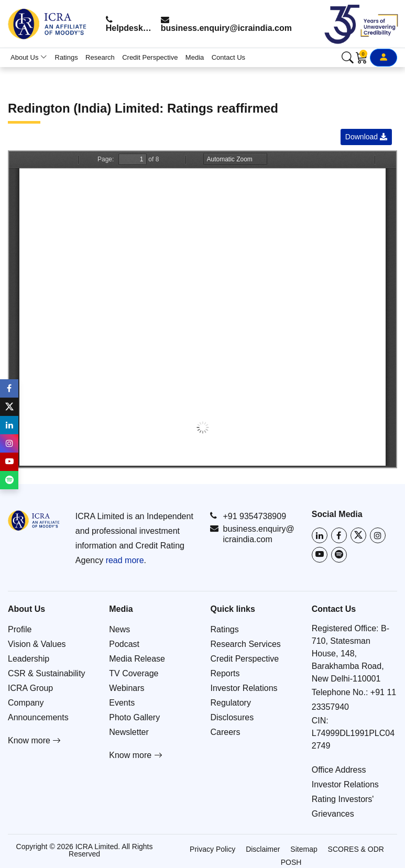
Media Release (137, 659)
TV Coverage (134, 673)
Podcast (124, 644)
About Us (29, 57)
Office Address (339, 770)
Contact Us (228, 57)
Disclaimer (263, 849)
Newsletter (129, 732)
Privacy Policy (212, 849)
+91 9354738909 (248, 516)
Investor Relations (244, 688)
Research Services (246, 644)
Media (195, 57)
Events (122, 703)
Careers (226, 732)
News (119, 629)
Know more (34, 740)
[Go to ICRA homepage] (34, 520)
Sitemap (304, 849)
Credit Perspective (150, 57)
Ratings (67, 57)
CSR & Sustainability (47, 673)
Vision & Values (37, 644)
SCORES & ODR (356, 849)
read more (125, 560)
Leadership (29, 659)
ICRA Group (30, 688)
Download (366, 137)
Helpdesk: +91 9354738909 (129, 24)
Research (100, 57)
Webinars (127, 688)
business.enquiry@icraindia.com (226, 24)
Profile (20, 629)
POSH (291, 862)
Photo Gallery (134, 717)
